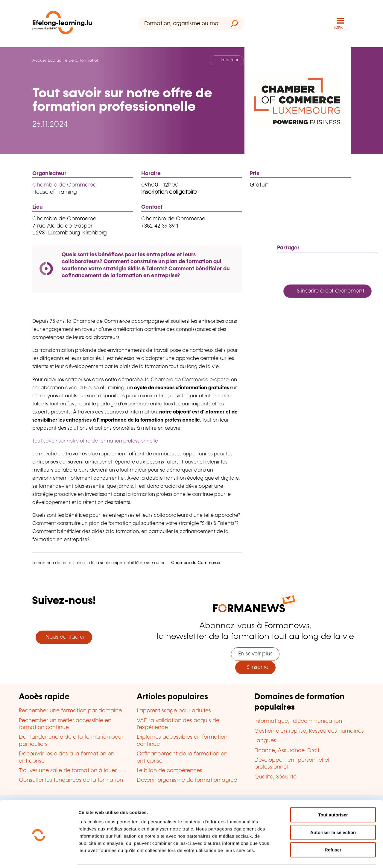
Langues (265, 741)
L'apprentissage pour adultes (174, 711)
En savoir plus (255, 654)
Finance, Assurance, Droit (287, 751)
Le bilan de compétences (170, 771)
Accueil (39, 60)
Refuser (333, 830)
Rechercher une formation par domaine (70, 711)
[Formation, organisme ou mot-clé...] (181, 24)
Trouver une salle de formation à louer (68, 771)
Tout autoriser (333, 795)
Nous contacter (64, 637)
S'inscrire (255, 667)
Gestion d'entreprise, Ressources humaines (309, 731)
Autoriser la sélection (333, 812)
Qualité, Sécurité (275, 777)
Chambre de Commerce (64, 185)
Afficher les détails (330, 856)
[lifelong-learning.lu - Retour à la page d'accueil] (62, 24)
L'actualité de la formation (74, 60)
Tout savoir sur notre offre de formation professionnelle (95, 441)
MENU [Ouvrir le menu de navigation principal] (340, 28)
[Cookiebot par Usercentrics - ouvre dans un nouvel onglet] (39, 856)
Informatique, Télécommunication (298, 721)
